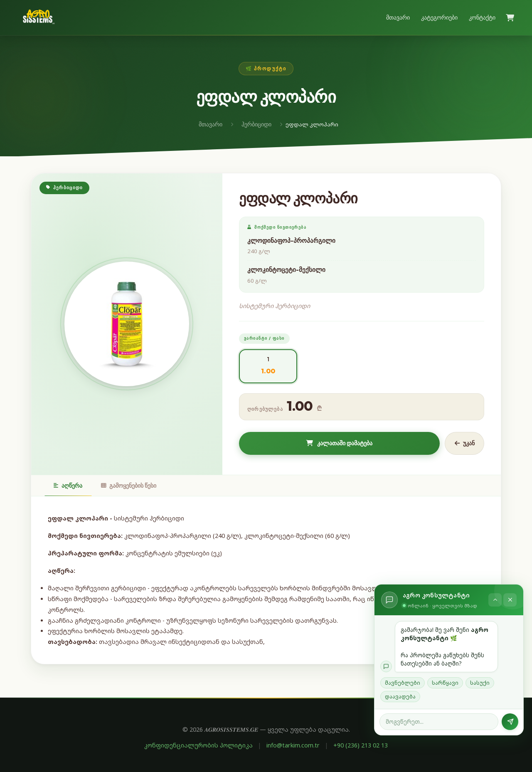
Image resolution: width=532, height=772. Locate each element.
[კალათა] (510, 18)
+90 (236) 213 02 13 (361, 745)
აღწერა (68, 486)
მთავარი (398, 17)
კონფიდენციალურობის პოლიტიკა (198, 745)
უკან (465, 443)
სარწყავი (445, 683)
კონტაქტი (482, 17)
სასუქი (480, 683)
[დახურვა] (510, 600)
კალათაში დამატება (339, 443)
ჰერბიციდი (256, 124)
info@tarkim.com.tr (293, 745)
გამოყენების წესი (129, 486)
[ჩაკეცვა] (495, 600)
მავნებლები (403, 683)
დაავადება (400, 697)
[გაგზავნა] (510, 722)
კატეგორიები (439, 17)
